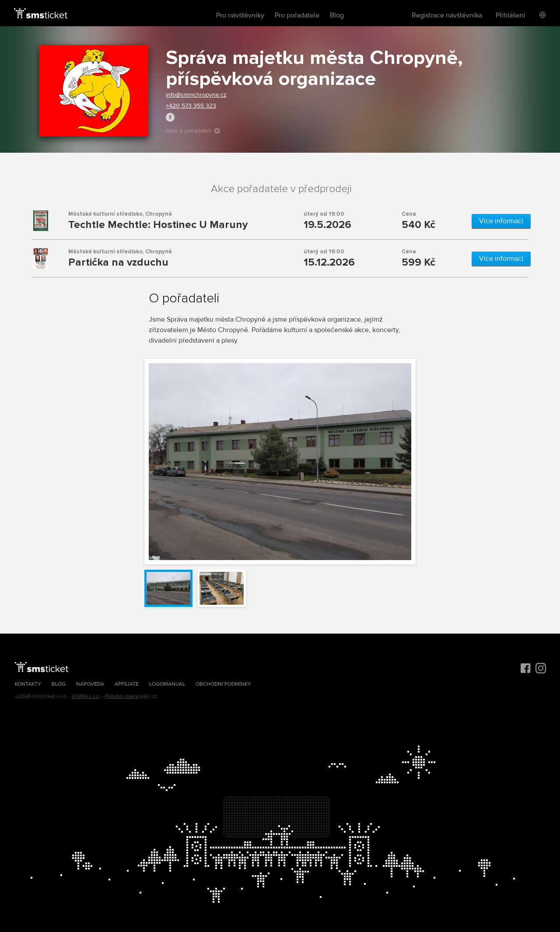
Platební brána (121, 696)
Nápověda (90, 684)
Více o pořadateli (193, 131)
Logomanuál (167, 684)
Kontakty (28, 684)
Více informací (501, 221)
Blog (337, 15)
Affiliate (127, 684)
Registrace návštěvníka (447, 15)
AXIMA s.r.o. (86, 696)
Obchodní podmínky (223, 684)
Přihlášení (511, 15)
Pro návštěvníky (240, 15)
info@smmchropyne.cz (196, 95)
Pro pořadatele (297, 15)
